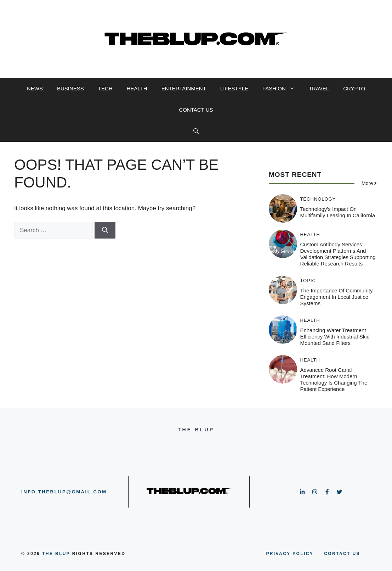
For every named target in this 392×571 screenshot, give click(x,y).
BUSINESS (70, 88)
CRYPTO (354, 88)
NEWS (35, 88)
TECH (105, 88)
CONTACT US (196, 110)
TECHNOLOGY (318, 199)
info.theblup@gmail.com (64, 492)
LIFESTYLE (234, 88)
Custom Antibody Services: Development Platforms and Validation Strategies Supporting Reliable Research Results (338, 254)
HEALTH (137, 88)
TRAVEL (319, 88)
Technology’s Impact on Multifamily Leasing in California (337, 212)
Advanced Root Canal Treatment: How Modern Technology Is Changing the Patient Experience (334, 379)
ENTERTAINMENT (184, 88)
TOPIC (308, 281)
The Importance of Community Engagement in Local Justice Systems (336, 297)
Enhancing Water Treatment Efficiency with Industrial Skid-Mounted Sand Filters (336, 337)
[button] (196, 131)
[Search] (105, 230)
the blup (56, 554)
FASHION (282, 89)
